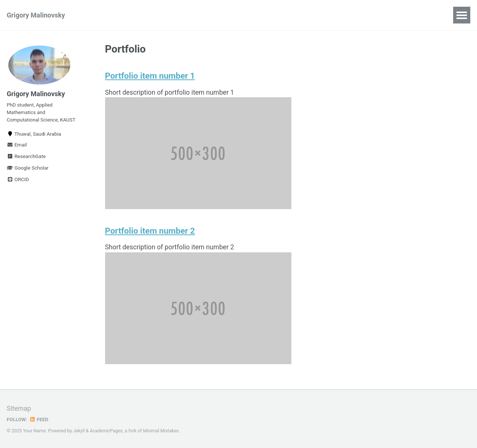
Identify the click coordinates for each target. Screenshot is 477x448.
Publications (110, 15)
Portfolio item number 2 (150, 231)
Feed (39, 419)
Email (17, 147)
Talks (150, 15)
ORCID (18, 182)
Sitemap (19, 409)
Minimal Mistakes (162, 431)
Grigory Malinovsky (36, 15)
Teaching (185, 15)
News (220, 15)
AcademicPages (106, 431)
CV (247, 15)
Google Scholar (28, 170)
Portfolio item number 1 (150, 76)
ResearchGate (26, 158)
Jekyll (79, 431)
